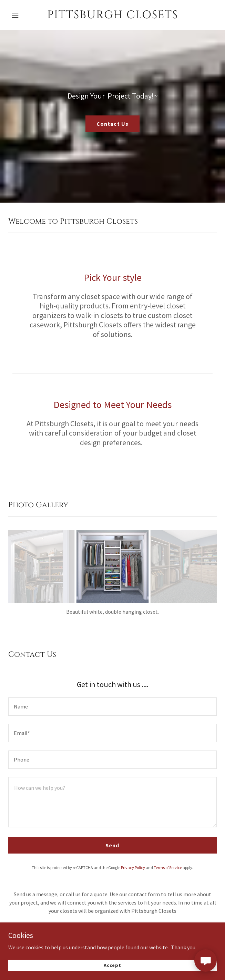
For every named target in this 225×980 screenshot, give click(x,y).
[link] (112, 15)
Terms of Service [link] (168, 867)
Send (112, 845)
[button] (22, 15)
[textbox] (112, 707)
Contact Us (112, 124)
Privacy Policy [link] (133, 867)
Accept (112, 964)
